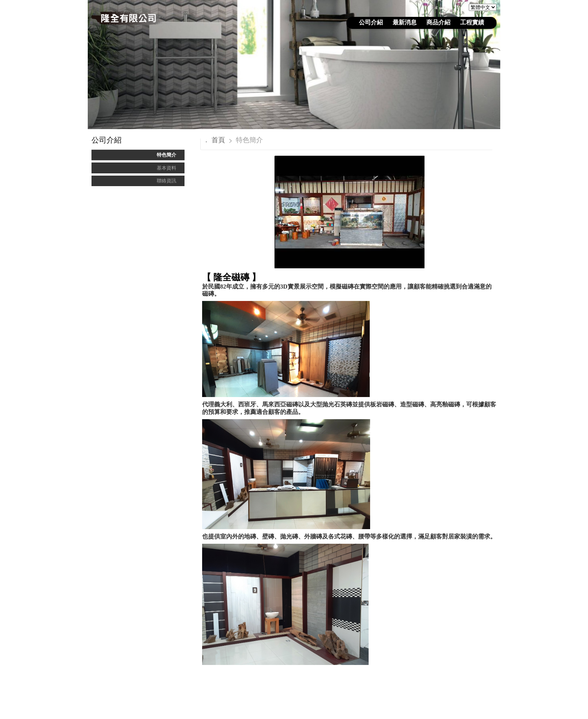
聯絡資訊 (166, 181)
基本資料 (166, 168)
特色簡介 (166, 155)
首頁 (218, 140)
